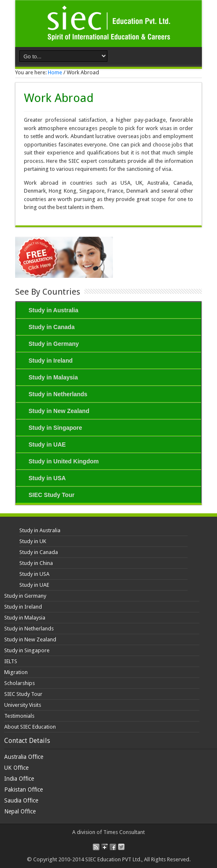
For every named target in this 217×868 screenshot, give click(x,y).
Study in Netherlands (58, 394)
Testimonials (19, 716)
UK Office (16, 768)
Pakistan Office (24, 790)
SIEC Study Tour (51, 495)
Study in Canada (52, 327)
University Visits (23, 705)
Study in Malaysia (53, 377)
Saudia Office (21, 800)
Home (55, 72)
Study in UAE (47, 444)
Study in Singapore (55, 428)
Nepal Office (20, 811)
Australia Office (24, 757)
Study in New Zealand (59, 411)
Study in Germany (54, 344)
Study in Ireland (51, 361)
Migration (16, 672)
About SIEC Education (30, 727)
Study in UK (33, 541)
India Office (19, 779)
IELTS (11, 661)
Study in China (36, 563)
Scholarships (20, 683)
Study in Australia (54, 310)
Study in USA (47, 478)
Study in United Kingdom (64, 461)
